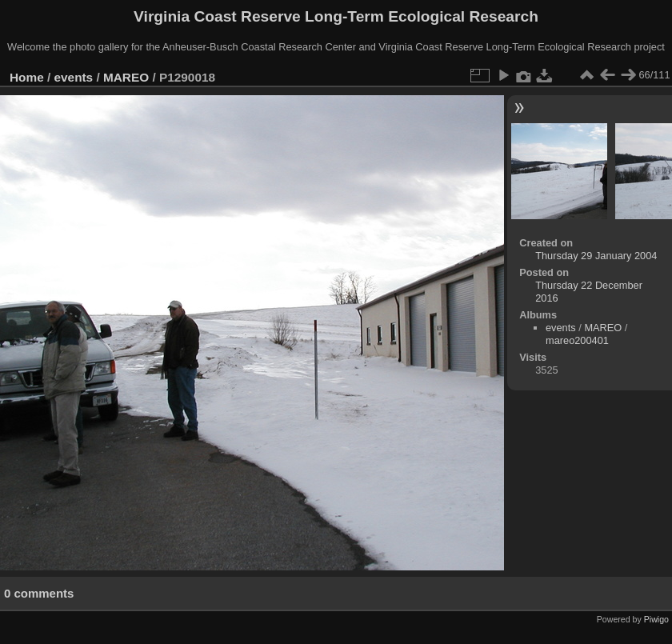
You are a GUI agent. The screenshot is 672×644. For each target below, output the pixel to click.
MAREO (126, 77)
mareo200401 (577, 340)
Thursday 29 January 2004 (596, 256)
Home (27, 77)
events (74, 77)
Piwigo (656, 619)
